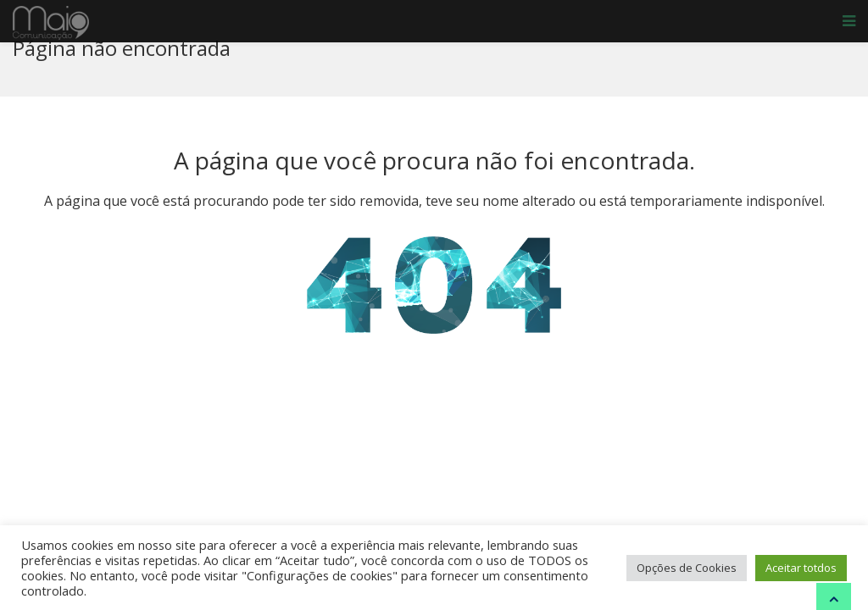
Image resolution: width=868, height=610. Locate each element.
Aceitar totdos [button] (801, 568)
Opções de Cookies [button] (687, 568)
